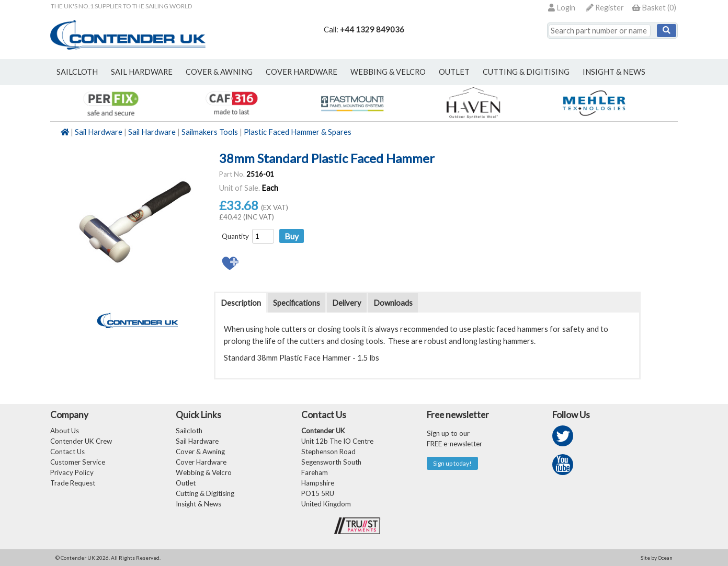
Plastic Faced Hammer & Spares (298, 132)
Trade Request (73, 483)
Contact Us (67, 452)
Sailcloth (189, 431)
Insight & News (614, 72)
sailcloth (77, 72)
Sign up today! (452, 463)
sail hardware (142, 72)
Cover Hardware (201, 462)
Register (605, 8)
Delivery (347, 303)
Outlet (186, 483)
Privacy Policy (72, 472)
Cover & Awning (200, 452)
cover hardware (302, 72)
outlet (454, 72)
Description (241, 303)
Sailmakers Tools (210, 132)
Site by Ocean (657, 558)
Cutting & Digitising (526, 72)
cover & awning (219, 72)
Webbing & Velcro (204, 472)
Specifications (297, 303)
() (654, 8)
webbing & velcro (388, 72)
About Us (65, 431)
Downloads (393, 303)
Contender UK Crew (81, 441)
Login (562, 8)
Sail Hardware (99, 132)
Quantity (235, 236)
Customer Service (78, 462)
